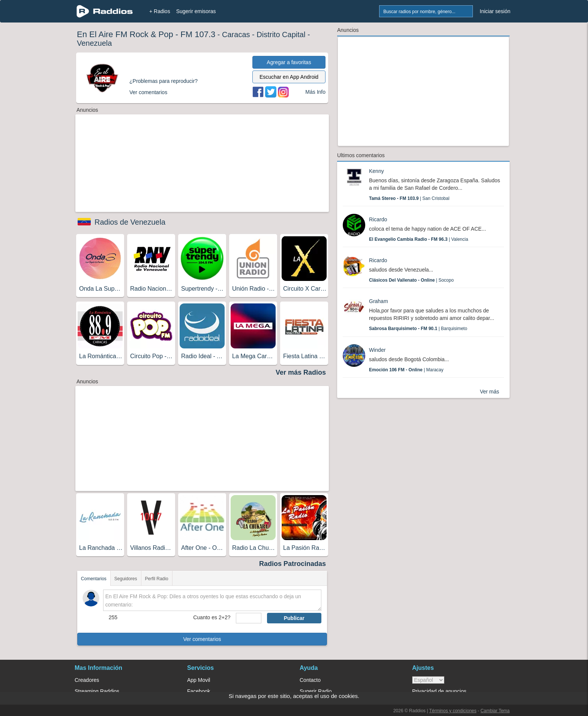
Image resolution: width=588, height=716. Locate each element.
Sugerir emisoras (196, 11)
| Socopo (411, 280)
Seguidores (126, 579)
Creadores (87, 680)
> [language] (428, 680)
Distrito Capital (281, 35)
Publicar (294, 618)
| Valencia (418, 239)
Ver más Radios (301, 372)
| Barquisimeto (418, 329)
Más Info (315, 92)
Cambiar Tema (495, 711)
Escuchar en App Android (289, 77)
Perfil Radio (157, 579)
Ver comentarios (202, 639)
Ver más (490, 392)
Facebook (199, 691)
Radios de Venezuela (130, 222)
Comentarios (94, 579)
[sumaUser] (248, 618)
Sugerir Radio (316, 691)
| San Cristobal (409, 198)
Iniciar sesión (495, 11)
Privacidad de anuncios (439, 691)
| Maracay (406, 370)
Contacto (310, 680)
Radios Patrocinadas (292, 564)
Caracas (236, 35)
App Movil (199, 680)
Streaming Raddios (97, 691)
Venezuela (94, 43)
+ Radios (160, 11)
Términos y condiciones (453, 711)
